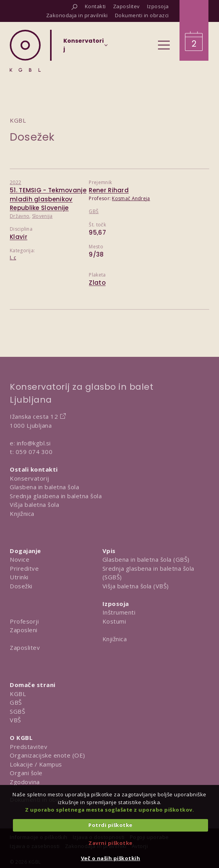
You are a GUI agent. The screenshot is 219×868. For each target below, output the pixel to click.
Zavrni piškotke (110, 843)
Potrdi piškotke (110, 825)
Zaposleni (24, 630)
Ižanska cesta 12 (34, 416)
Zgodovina (25, 782)
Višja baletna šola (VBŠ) (136, 586)
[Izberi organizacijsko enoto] (83, 47)
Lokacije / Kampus (36, 764)
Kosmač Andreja (131, 198)
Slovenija (42, 216)
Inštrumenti (119, 612)
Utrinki (19, 577)
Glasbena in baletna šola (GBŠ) (146, 559)
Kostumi (114, 621)
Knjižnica (22, 514)
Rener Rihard (109, 190)
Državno (20, 216)
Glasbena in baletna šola (44, 487)
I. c (13, 258)
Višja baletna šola (34, 505)
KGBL (18, 694)
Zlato (97, 283)
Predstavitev (29, 747)
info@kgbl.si (34, 443)
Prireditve (24, 568)
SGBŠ (17, 711)
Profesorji (24, 621)
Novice (20, 559)
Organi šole (26, 773)
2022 (15, 182)
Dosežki (21, 586)
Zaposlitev (25, 647)
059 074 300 (34, 452)
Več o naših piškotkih (111, 858)
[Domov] (25, 51)
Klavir (19, 237)
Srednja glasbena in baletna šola (56, 496)
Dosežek (32, 137)
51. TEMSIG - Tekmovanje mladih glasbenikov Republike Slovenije (48, 199)
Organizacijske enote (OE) (48, 755)
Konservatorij (30, 478)
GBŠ (94, 211)
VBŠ (15, 720)
